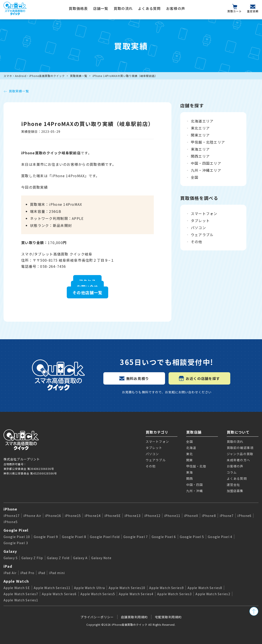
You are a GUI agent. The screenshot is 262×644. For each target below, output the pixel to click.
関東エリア (200, 135)
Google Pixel (16, 530)
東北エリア (200, 128)
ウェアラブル (202, 235)
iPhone (10, 509)
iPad (8, 566)
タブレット (200, 221)
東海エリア (200, 149)
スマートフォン (204, 213)
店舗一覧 (101, 8)
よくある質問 (149, 8)
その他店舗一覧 (87, 292)
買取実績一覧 (79, 76)
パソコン (198, 228)
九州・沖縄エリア (206, 170)
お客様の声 (176, 8)
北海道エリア (202, 121)
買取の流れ (123, 8)
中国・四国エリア (206, 163)
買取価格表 (78, 8)
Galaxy (10, 551)
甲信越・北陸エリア (208, 142)
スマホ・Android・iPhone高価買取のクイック (34, 76)
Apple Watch (16, 581)
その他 (197, 242)
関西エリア (200, 156)
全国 (195, 177)
